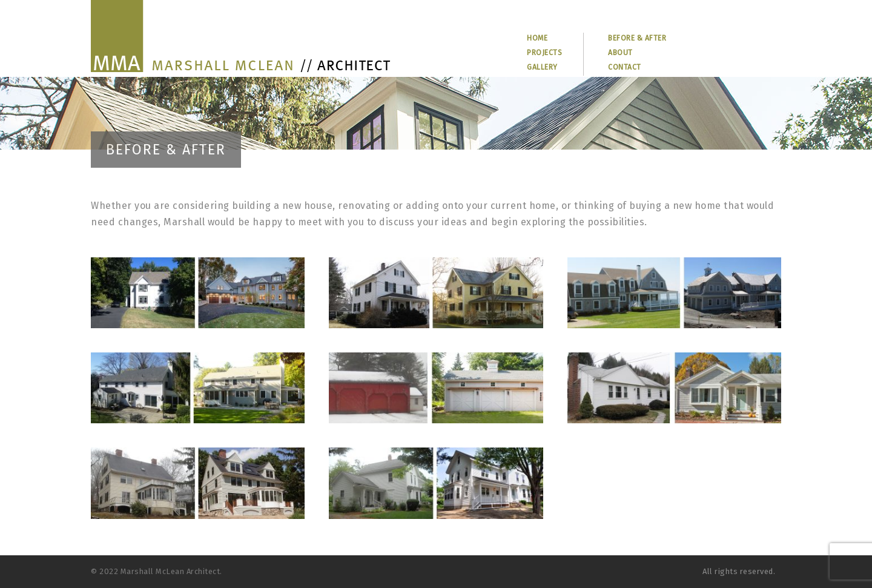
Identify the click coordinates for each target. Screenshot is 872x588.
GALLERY (542, 67)
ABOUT (620, 53)
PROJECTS (544, 53)
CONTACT (625, 67)
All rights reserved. (739, 571)
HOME (537, 38)
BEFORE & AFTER (637, 38)
